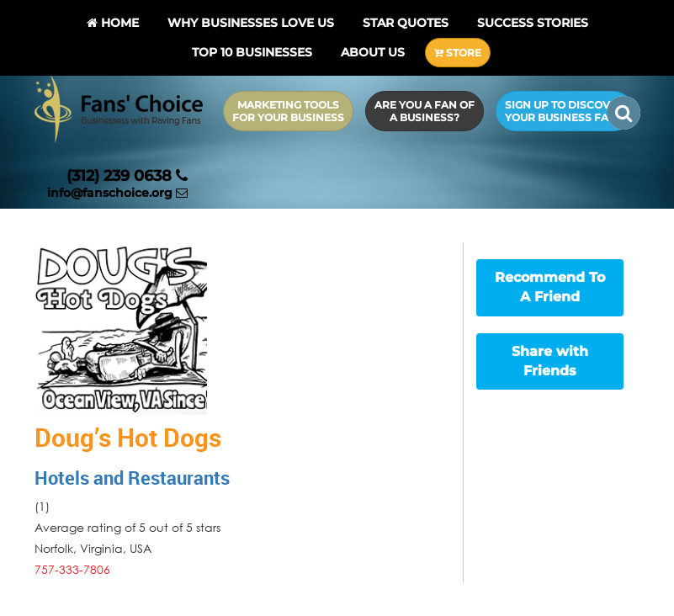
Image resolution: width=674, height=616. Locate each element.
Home (113, 23)
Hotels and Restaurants (132, 478)
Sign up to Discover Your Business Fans (565, 111)
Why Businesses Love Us (251, 23)
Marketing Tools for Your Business (288, 111)
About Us (373, 52)
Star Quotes (406, 23)
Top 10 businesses (252, 52)
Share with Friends (550, 361)
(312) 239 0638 (127, 176)
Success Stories (533, 23)
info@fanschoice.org (117, 193)
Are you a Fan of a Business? (425, 111)
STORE (458, 53)
